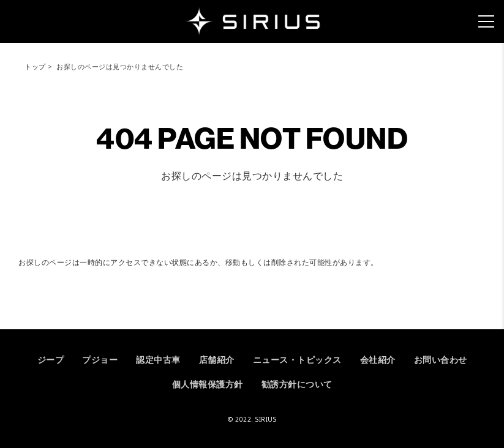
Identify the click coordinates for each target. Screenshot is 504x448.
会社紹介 (378, 360)
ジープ (51, 360)
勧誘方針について (297, 384)
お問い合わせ (441, 360)
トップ (35, 66)
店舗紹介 (217, 360)
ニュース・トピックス (297, 360)
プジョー (100, 360)
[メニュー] (486, 21)
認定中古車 (158, 360)
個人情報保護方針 (208, 384)
